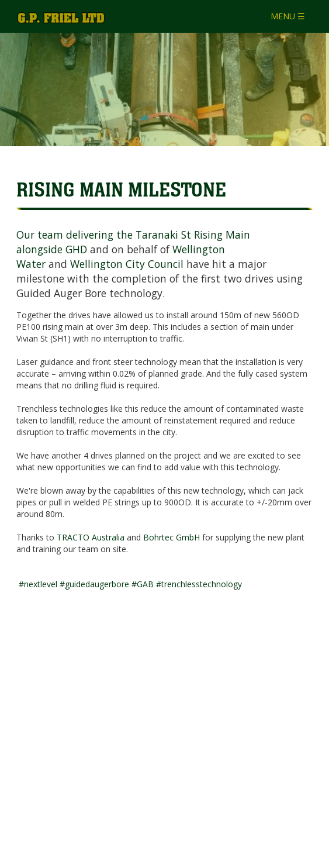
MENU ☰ (288, 16)
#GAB (143, 584)
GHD (76, 249)
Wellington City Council (127, 264)
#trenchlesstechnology (199, 584)
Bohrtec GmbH (172, 537)
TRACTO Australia (91, 537)
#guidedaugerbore (94, 584)
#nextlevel (38, 584)
